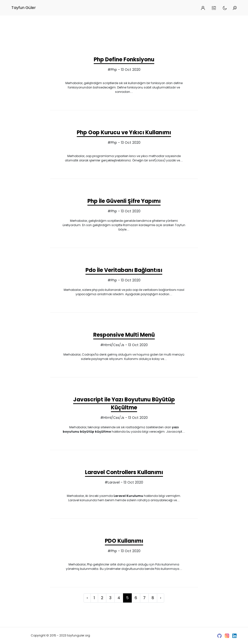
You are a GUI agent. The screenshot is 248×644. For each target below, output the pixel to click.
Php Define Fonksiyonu (124, 60)
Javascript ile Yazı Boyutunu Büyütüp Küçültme (124, 404)
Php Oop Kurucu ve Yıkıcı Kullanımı (124, 132)
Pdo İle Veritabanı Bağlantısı (124, 270)
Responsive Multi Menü (124, 335)
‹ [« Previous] (87, 598)
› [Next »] (161, 598)
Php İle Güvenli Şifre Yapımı (124, 201)
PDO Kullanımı (124, 541)
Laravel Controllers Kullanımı (124, 472)
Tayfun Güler (24, 8)
